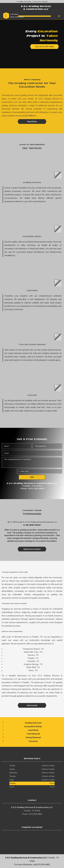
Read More (32, 122)
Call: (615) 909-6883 (44, 47)
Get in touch (32, 705)
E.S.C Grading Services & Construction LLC (42, 522)
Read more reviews (32, 549)
